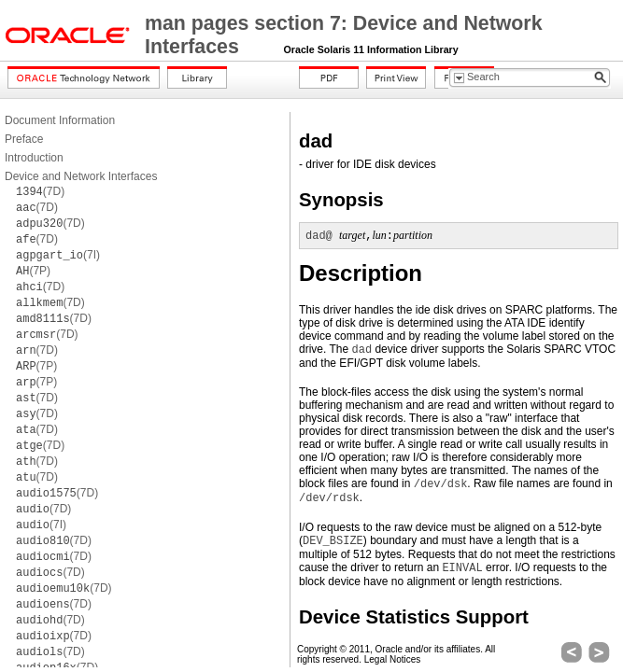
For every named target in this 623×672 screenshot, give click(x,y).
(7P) (33, 271)
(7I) (58, 255)
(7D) (40, 191)
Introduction (34, 158)
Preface (24, 139)
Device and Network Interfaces (81, 176)
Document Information (60, 120)
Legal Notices (393, 659)
